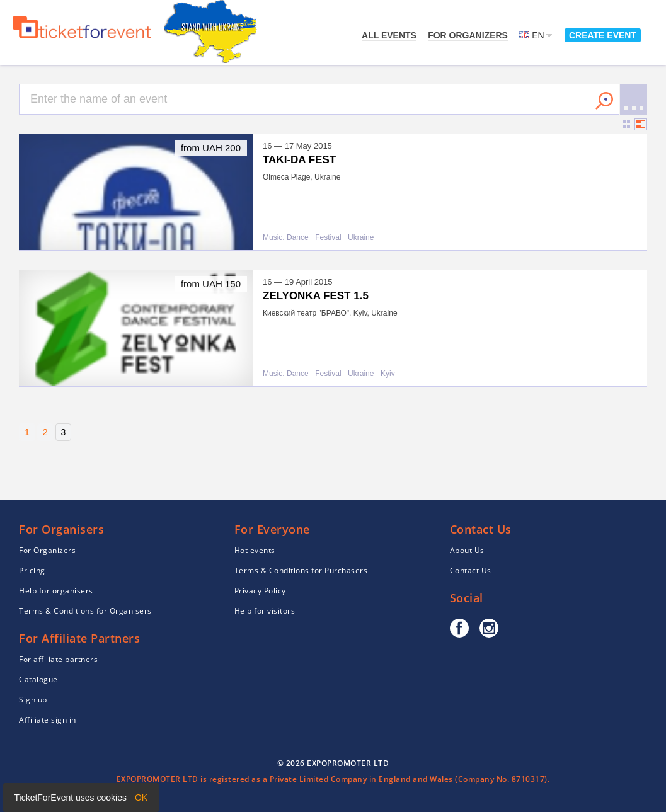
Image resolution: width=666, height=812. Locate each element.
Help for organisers (56, 591)
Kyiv (388, 374)
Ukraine (361, 238)
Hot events (255, 550)
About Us (467, 550)
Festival (328, 238)
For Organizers (468, 35)
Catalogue (38, 679)
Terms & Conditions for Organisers (85, 611)
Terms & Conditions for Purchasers (301, 570)
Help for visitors (265, 611)
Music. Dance (286, 238)
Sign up (33, 700)
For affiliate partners (58, 659)
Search (604, 101)
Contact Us (471, 570)
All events (389, 35)
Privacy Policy (260, 591)
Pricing (32, 570)
